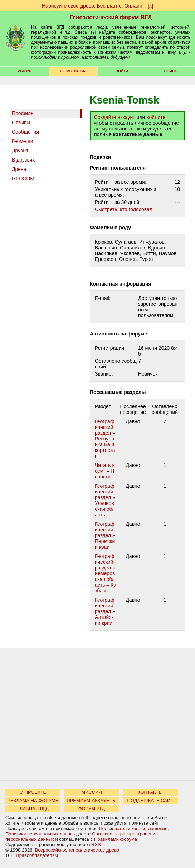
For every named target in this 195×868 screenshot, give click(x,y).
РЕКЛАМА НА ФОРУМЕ (33, 800)
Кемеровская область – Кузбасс (105, 582)
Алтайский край (104, 620)
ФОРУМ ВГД (92, 809)
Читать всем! (105, 468)
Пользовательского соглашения (133, 828)
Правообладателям (37, 855)
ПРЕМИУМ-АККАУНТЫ (91, 800)
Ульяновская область (105, 509)
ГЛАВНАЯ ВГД (33, 809)
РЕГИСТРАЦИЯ (73, 71)
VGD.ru (25, 71)
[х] (150, 6)
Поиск (170, 71)
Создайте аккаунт (115, 117)
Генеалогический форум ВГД (111, 17)
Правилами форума (116, 839)
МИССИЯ (92, 792)
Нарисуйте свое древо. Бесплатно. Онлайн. (93, 6)
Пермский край (105, 544)
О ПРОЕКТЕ (33, 792)
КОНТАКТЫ (150, 792)
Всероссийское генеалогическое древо (77, 850)
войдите (156, 117)
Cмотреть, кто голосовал (124, 209)
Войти (122, 71)
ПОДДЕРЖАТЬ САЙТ (150, 800)
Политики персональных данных (41, 834)
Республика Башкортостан (105, 447)
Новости (104, 474)
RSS (96, 845)
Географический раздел (104, 427)
